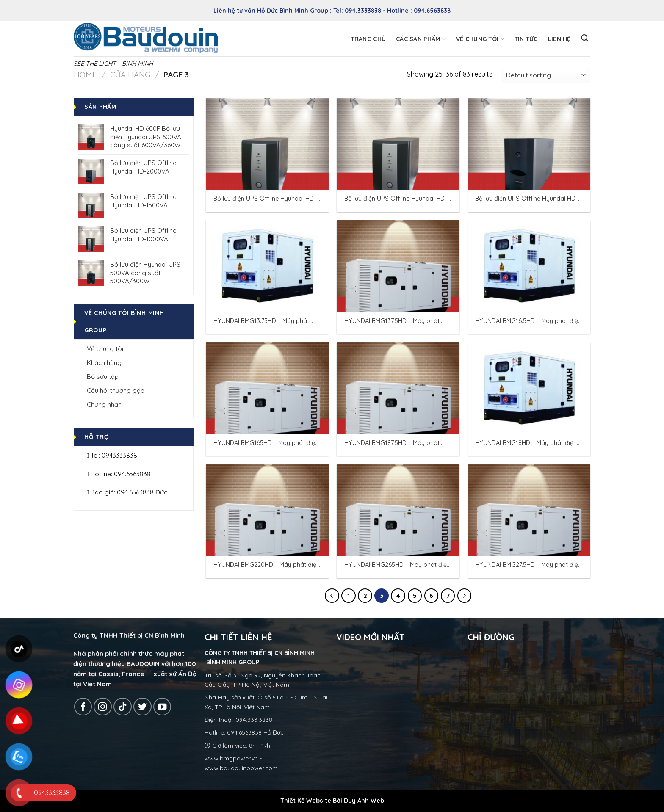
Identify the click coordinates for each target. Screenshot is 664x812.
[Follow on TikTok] (123, 707)
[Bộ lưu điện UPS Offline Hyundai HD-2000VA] (529, 144)
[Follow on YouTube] (162, 707)
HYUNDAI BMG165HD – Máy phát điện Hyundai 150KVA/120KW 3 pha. (266, 443)
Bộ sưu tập (103, 377)
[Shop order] (546, 75)
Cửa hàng (130, 75)
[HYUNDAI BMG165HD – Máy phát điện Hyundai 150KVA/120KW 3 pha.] (267, 388)
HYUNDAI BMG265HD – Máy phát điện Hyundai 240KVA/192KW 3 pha (397, 565)
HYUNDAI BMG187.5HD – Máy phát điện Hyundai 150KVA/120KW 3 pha (395, 443)
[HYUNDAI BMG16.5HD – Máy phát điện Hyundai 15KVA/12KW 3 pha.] (529, 266)
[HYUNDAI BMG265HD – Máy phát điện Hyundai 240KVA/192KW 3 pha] (398, 510)
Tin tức (526, 39)
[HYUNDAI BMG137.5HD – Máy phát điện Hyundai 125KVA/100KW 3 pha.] (398, 266)
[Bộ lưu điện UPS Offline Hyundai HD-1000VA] (267, 144)
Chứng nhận (104, 405)
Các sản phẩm (421, 39)
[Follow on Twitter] (142, 707)
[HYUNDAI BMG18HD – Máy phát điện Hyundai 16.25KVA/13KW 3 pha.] (529, 388)
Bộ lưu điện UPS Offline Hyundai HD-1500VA (396, 199)
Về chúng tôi (480, 39)
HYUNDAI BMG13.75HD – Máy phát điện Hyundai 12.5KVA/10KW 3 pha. (263, 321)
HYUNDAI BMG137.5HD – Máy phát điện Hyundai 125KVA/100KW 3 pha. (395, 321)
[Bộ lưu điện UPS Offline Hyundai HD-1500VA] (398, 144)
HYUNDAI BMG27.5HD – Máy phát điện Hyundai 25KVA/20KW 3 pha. (528, 565)
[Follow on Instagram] (103, 707)
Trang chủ (369, 39)
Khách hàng (104, 363)
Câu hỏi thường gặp (116, 391)
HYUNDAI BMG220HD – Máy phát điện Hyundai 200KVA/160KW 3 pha (267, 565)
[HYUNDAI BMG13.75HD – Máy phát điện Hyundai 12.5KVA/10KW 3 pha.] (267, 266)
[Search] (585, 38)
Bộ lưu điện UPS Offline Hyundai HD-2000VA (527, 199)
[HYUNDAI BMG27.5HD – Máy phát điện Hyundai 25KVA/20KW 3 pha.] (529, 510)
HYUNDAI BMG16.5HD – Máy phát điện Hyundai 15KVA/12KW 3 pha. (528, 321)
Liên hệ (559, 39)
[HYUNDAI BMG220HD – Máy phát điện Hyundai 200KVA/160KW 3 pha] (267, 510)
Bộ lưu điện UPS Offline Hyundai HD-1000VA (265, 199)
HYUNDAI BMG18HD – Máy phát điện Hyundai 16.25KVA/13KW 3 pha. (526, 443)
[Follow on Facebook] (83, 707)
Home (85, 75)
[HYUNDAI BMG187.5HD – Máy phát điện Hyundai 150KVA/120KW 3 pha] (398, 388)
